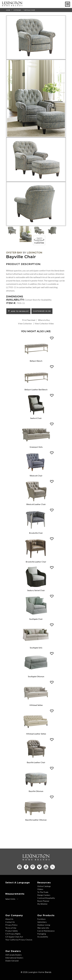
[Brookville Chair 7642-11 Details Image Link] (36, 530)
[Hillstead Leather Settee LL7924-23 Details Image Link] (36, 731)
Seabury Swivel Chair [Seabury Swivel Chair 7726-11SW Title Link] (36, 590)
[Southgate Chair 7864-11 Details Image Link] (36, 616)
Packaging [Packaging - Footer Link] (42, 934)
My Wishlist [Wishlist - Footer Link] (42, 904)
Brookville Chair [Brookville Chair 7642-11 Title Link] (36, 533)
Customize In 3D (42, 311)
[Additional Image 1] (36, 37)
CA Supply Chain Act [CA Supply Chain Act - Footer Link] (14, 937)
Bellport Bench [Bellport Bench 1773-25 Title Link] (36, 361)
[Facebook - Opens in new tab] (26, 867)
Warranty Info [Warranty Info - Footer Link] (43, 928)
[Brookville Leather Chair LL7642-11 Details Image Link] (36, 559)
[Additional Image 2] (36, 99)
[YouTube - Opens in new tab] (46, 867)
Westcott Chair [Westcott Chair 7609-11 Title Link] (36, 476)
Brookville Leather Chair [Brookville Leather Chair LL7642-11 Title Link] (36, 562)
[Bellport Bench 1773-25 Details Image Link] (36, 358)
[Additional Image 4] (36, 204)
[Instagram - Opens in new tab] (19, 867)
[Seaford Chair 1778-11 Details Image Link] (36, 415)
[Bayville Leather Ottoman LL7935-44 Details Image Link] (36, 817)
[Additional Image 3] (36, 160)
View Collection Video (44, 324)
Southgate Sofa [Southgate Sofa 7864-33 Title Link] (36, 648)
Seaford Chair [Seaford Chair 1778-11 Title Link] (36, 418)
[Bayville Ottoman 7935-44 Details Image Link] (36, 788)
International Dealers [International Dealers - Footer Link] (14, 958)
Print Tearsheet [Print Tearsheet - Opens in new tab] (29, 320)
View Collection (25, 324)
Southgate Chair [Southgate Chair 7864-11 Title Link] (36, 619)
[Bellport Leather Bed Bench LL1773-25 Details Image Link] (36, 386)
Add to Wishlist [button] (19, 311)
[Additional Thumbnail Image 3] (39, 231)
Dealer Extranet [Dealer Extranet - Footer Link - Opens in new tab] (12, 961)
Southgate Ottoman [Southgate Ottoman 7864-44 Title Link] (36, 676)
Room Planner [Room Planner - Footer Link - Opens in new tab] (43, 901)
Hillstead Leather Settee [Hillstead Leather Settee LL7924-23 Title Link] (36, 734)
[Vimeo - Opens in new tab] (39, 867)
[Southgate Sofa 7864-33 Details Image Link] (36, 645)
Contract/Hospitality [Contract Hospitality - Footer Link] (46, 898)
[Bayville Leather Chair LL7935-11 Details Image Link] (36, 759)
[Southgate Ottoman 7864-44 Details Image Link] (36, 673)
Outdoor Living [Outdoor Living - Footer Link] (44, 925)
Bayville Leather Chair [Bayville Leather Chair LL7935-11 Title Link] (36, 762)
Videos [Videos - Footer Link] (40, 889)
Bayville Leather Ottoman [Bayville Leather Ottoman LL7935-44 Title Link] (36, 820)
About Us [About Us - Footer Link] (9, 919)
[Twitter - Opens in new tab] (53, 867)
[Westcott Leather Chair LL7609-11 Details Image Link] (36, 501)
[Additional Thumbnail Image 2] (26, 234)
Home (8, 10)
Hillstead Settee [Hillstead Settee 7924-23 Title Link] (36, 705)
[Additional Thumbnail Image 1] (12, 231)
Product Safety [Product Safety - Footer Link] (12, 931)
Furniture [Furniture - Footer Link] (41, 919)
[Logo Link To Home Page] (12, 5)
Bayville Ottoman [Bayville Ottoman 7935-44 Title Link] (36, 791)
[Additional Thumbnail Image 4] (53, 231)
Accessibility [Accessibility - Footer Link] (43, 937)
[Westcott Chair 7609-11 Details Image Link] (36, 473)
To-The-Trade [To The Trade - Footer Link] (43, 892)
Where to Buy (44, 320)
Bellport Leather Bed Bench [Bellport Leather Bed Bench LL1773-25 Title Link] (36, 390)
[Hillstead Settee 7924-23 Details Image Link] (36, 702)
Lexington (35, 253)
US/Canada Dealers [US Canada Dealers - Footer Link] (13, 955)
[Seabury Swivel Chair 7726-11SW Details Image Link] (36, 587)
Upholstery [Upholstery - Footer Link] (42, 922)
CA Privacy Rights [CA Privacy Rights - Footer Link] (13, 934)
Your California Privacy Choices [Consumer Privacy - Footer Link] (19, 940)
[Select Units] (12, 899)
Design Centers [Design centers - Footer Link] (44, 895)
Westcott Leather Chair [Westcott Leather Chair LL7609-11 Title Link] (36, 504)
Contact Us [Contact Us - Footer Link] (10, 922)
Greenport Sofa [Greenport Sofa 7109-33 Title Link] (36, 447)
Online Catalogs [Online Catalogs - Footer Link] (44, 886)
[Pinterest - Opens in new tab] (33, 867)
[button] (52, 338)
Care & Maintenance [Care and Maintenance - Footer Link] (46, 931)
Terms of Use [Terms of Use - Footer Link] (11, 928)
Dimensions (15, 297)
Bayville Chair (30, 10)
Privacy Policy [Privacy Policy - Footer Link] (11, 925)
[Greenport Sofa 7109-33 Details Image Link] (36, 444)
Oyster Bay (17, 10)
